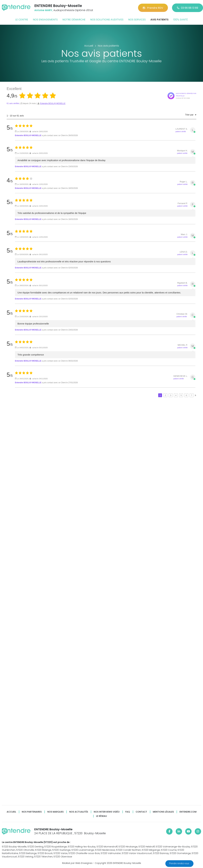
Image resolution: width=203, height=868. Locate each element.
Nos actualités (79, 812)
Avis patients (159, 20)
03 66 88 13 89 (188, 8)
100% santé (181, 20)
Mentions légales (163, 812)
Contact (141, 812)
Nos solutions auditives (107, 20)
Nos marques (55, 812)
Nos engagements (45, 20)
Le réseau (101, 816)
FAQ (128, 812)
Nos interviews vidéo (107, 812)
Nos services (137, 20)
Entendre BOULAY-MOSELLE (53, 103)
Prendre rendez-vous (179, 863)
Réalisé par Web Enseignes (77, 863)
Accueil (11, 812)
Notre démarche (74, 20)
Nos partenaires (32, 812)
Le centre (22, 20)
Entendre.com (188, 812)
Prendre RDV (153, 8)
